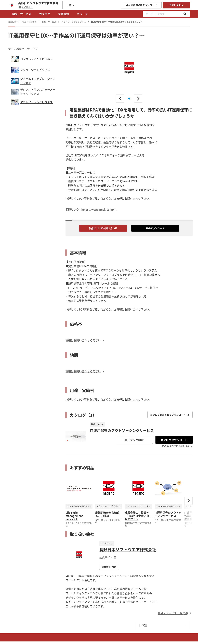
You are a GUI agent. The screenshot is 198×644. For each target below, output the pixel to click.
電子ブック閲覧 (134, 440)
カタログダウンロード (174, 440)
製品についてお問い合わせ (103, 228)
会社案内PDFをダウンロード (141, 5)
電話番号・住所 (109, 567)
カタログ (45, 14)
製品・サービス (22, 14)
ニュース (82, 14)
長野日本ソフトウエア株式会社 (128, 550)
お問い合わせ (176, 5)
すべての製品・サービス (23, 49)
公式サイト (25, 7)
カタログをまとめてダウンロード (170, 415)
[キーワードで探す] (185, 14)
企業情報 (63, 14)
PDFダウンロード (155, 228)
